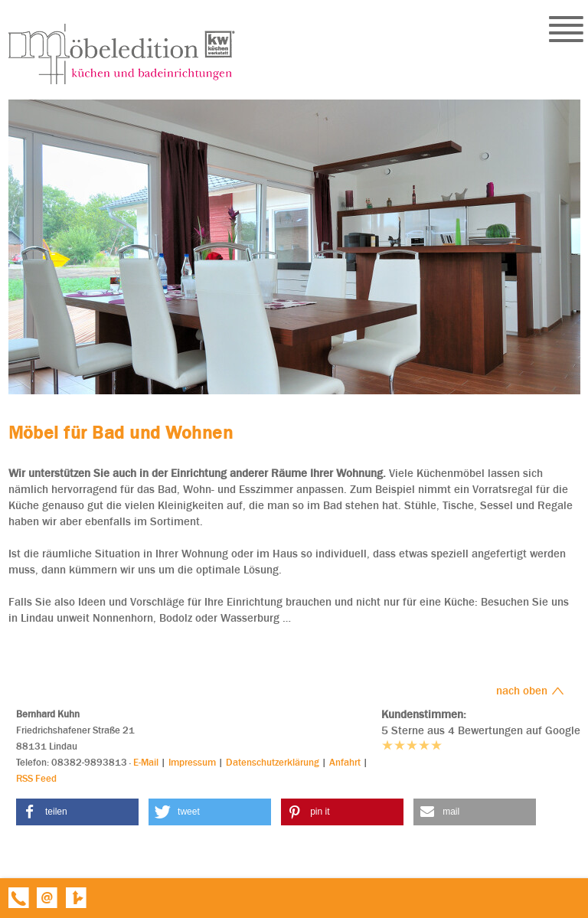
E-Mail (146, 762)
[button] (77, 812)
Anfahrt (345, 762)
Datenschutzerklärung (273, 762)
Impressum (192, 762)
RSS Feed (36, 778)
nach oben (530, 691)
